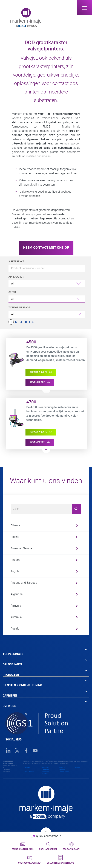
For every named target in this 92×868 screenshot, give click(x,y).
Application (16, 277)
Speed (12, 292)
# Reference (16, 261)
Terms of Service (64, 772)
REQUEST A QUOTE (41, 372)
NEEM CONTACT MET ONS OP (46, 248)
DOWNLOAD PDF (40, 382)
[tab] (46, 651)
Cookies (78, 768)
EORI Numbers (30, 772)
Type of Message (19, 307)
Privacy (28, 768)
